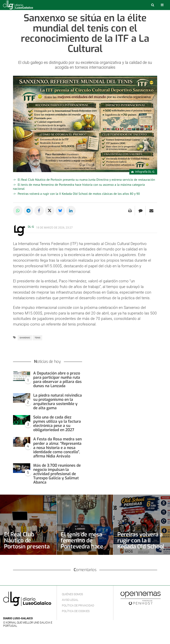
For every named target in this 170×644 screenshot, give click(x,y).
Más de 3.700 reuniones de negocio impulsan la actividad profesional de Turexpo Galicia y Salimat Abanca (57, 474)
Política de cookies (76, 611)
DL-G (31, 227)
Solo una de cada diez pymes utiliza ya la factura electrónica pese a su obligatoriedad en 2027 (57, 424)
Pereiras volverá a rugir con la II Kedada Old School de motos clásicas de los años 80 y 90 (79, 194)
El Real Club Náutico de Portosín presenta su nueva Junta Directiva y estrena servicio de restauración (86, 180)
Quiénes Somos (72, 594)
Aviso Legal (70, 600)
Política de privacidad (78, 605)
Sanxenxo (25, 338)
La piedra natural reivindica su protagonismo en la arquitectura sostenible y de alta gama (58, 402)
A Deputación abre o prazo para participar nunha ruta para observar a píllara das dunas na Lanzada (57, 380)
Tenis (37, 338)
